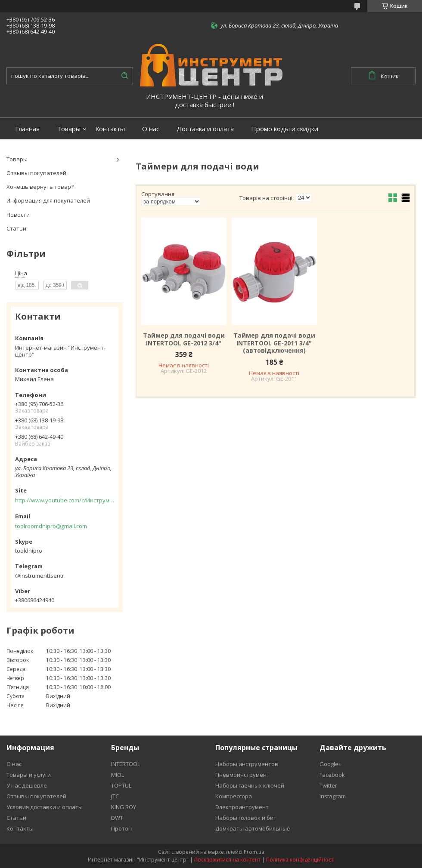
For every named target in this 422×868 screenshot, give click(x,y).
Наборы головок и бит (246, 818)
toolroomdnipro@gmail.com (51, 526)
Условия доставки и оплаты (45, 807)
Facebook (332, 775)
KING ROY (124, 807)
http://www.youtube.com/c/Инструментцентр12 (65, 500)
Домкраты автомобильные (253, 828)
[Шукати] (124, 76)
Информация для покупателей (48, 200)
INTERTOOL (126, 764)
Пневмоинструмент (242, 775)
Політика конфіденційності (300, 860)
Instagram (333, 796)
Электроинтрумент (242, 807)
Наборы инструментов (247, 764)
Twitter (328, 785)
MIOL (118, 775)
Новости (18, 215)
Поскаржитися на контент (227, 860)
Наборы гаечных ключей (250, 785)
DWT (117, 818)
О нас (151, 129)
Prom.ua (254, 852)
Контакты (110, 129)
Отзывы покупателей (36, 173)
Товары (69, 129)
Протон (121, 828)
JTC (115, 796)
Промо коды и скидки (285, 129)
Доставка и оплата (205, 129)
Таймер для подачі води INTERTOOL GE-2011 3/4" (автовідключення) (274, 343)
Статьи (16, 228)
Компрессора (234, 796)
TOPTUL (121, 785)
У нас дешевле (27, 785)
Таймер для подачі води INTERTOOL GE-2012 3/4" (184, 339)
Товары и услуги (29, 775)
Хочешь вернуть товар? (40, 187)
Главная (27, 129)
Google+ (330, 764)
